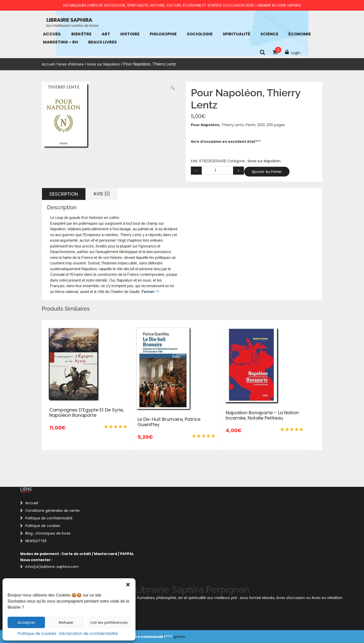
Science (269, 34)
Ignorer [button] (179, 637)
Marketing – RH (61, 42)
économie (300, 34)
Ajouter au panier (267, 172)
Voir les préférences (109, 622)
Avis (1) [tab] (102, 194)
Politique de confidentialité (49, 518)
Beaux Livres (103, 42)
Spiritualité (236, 34)
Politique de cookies (37, 634)
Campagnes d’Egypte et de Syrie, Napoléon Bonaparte (87, 413)
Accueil (52, 34)
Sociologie (200, 34)
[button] (128, 585)
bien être (81, 34)
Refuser (66, 622)
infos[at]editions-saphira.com (52, 567)
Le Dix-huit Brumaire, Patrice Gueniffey (169, 422)
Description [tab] (64, 194)
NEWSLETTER (36, 541)
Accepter (26, 622)
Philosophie (163, 34)
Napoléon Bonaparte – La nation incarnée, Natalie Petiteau (262, 415)
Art (106, 34)
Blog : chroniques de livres (48, 533)
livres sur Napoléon (104, 64)
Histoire (130, 34)
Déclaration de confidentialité (88, 634)
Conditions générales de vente (52, 511)
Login (293, 52)
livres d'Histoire (71, 64)
